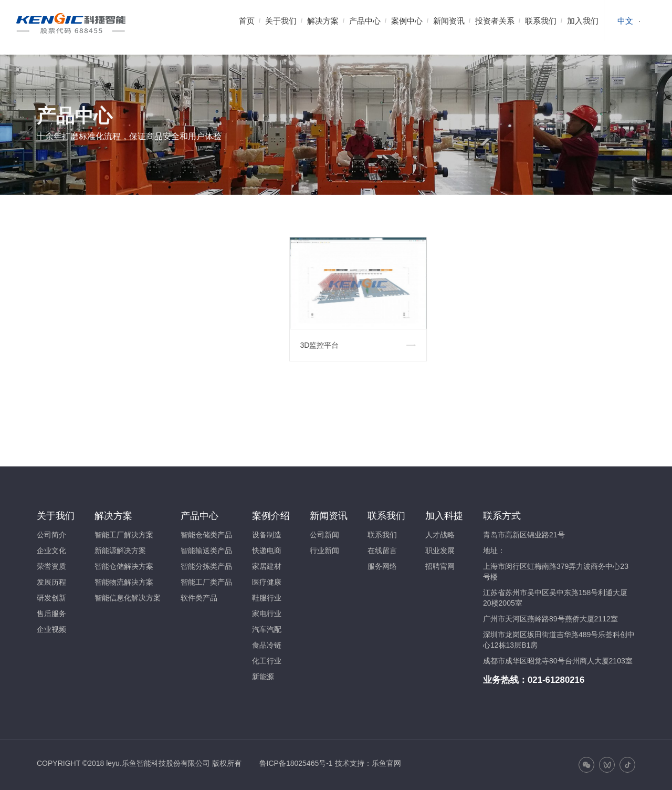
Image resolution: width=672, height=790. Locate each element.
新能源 (263, 677)
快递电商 (267, 550)
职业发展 (440, 550)
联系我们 (541, 21)
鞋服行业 (267, 598)
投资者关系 (495, 21)
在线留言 (382, 550)
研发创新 (51, 598)
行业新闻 (324, 550)
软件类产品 (199, 598)
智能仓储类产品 (206, 535)
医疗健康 (267, 582)
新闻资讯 (449, 21)
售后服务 (51, 614)
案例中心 (407, 21)
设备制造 (267, 535)
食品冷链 (267, 645)
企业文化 (51, 550)
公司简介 (51, 535)
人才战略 (440, 535)
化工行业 (267, 661)
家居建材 (267, 566)
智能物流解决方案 (124, 582)
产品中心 (365, 21)
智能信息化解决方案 (128, 598)
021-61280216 (556, 680)
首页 (247, 21)
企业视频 (51, 629)
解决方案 (323, 21)
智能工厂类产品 (206, 582)
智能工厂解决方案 (124, 535)
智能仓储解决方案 (124, 566)
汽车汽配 (267, 629)
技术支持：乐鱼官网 (368, 763)
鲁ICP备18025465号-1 (296, 763)
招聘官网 (440, 566)
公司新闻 (324, 535)
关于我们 (281, 21)
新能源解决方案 (120, 550)
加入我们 (583, 21)
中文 (625, 21)
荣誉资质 (51, 566)
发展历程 (51, 582)
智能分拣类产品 (206, 566)
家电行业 (267, 614)
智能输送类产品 (206, 550)
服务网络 (382, 566)
